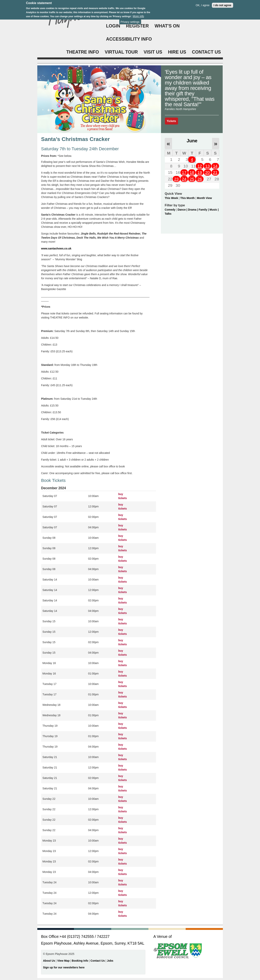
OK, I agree (203, 3)
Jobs (110, 961)
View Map (64, 961)
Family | (204, 210)
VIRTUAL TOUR (121, 52)
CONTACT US (206, 52)
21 (215, 172)
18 (192, 172)
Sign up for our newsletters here (64, 967)
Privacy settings (130, 20)
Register (137, 26)
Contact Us (98, 961)
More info (138, 15)
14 (215, 166)
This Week (171, 198)
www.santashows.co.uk (56, 248)
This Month (187, 198)
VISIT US (153, 52)
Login (113, 26)
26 (200, 179)
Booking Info (80, 961)
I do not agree (222, 3)
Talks (168, 214)
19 (200, 172)
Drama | (193, 210)
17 (184, 172)
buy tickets (123, 496)
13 (207, 166)
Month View (205, 198)
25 (192, 179)
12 (200, 166)
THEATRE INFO (83, 52)
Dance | (183, 210)
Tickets (171, 121)
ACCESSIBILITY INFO (129, 39)
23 (176, 179)
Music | (214, 210)
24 (184, 179)
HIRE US (177, 52)
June (192, 141)
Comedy (170, 210)
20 (207, 172)
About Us (49, 961)
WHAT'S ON (167, 26)
